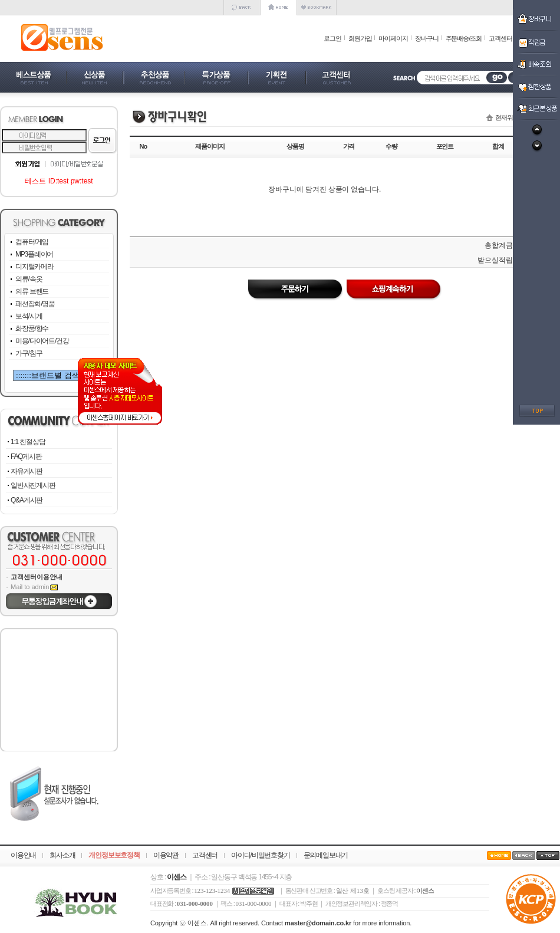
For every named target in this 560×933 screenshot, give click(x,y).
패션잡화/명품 (35, 304)
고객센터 (500, 38)
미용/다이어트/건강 (42, 341)
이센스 (425, 891)
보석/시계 (29, 316)
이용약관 (166, 855)
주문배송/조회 (464, 38)
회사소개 (62, 855)
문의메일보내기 (326, 855)
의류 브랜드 (32, 291)
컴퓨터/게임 (32, 242)
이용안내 (23, 855)
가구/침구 (29, 353)
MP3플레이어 (34, 254)
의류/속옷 (29, 279)
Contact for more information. (336, 923)
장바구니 (427, 38)
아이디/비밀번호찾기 (260, 855)
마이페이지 (393, 38)
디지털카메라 (34, 267)
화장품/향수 (32, 328)
